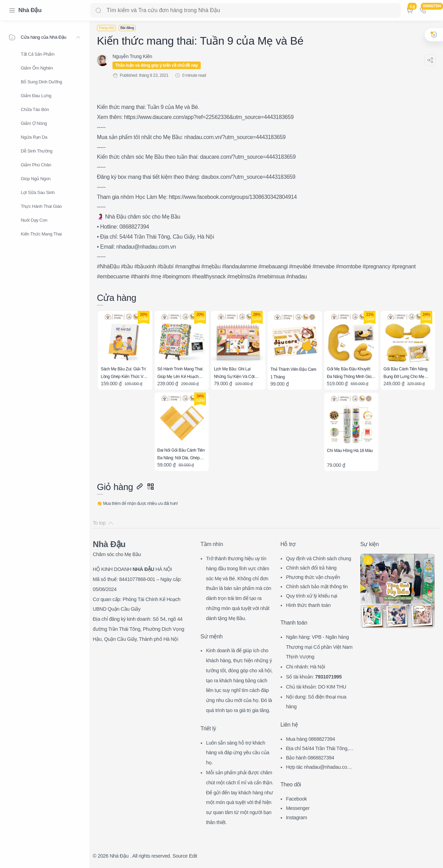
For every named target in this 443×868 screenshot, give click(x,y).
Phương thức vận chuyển (313, 577)
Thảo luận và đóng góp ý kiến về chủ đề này (157, 65)
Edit (193, 856)
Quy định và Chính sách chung (318, 558)
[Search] (245, 10)
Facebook (296, 799)
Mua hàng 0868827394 (310, 739)
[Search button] (98, 10)
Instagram (296, 818)
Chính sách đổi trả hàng (311, 568)
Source (180, 856)
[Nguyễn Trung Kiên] (132, 56)
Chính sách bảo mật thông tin (317, 587)
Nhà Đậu (30, 10)
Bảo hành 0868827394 (310, 758)
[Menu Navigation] (12, 10)
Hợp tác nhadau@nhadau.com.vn (320, 768)
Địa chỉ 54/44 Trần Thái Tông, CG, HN (320, 749)
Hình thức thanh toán (308, 605)
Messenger (298, 808)
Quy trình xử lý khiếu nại (311, 596)
